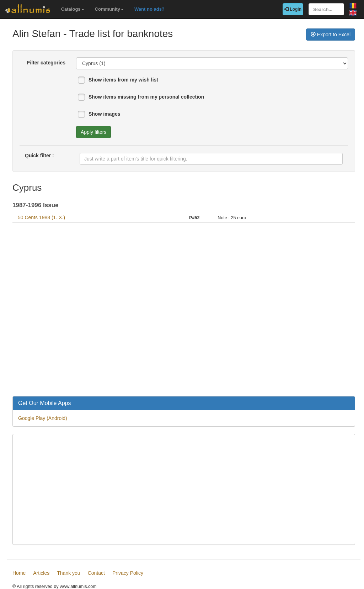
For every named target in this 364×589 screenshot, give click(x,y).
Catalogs (73, 9)
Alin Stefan (36, 34)
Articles (41, 573)
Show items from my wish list (123, 80)
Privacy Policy (128, 573)
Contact (96, 573)
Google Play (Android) (43, 418)
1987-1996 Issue (36, 205)
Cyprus (27, 188)
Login (293, 9)
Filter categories (46, 63)
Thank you (68, 573)
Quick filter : (39, 156)
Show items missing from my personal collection (146, 97)
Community (109, 9)
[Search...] (326, 9)
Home (19, 573)
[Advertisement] (184, 310)
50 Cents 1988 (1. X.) (41, 217)
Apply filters (93, 132)
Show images (104, 114)
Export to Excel (331, 35)
